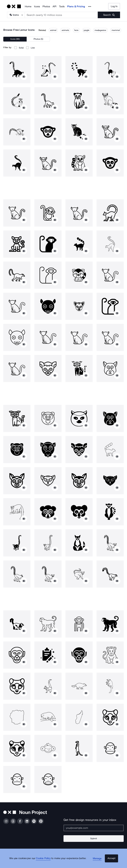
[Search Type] (16, 15)
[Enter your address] (94, 828)
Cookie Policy (46, 862)
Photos (46, 6)
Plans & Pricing (76, 6)
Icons (37, 6)
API (54, 6)
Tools (62, 6)
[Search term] (61, 15)
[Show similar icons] (24, 77)
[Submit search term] (109, 15)
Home (28, 6)
